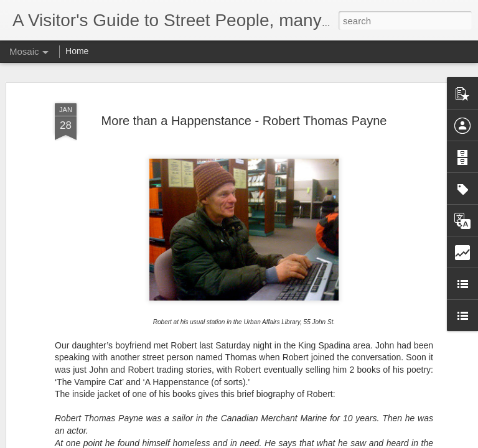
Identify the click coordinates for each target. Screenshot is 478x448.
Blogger (278, 441)
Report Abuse (315, 441)
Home (77, 51)
